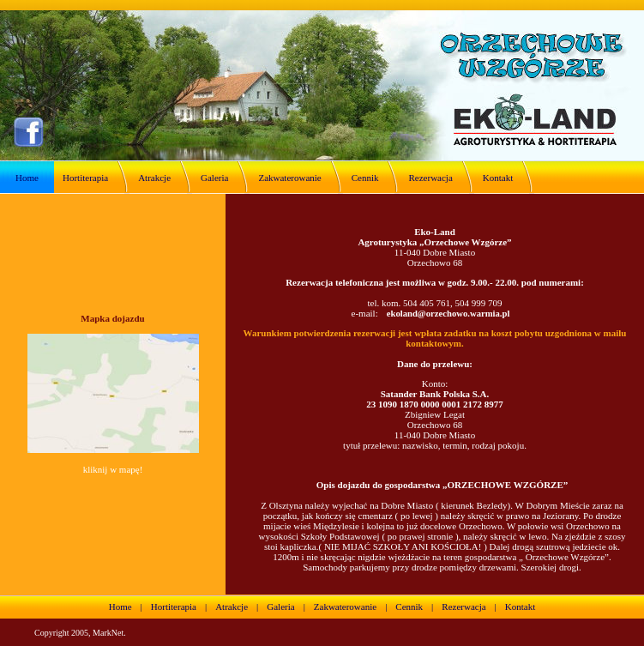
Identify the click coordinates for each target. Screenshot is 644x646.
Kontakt (498, 178)
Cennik (365, 178)
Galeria (214, 178)
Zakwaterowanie (289, 178)
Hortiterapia (85, 178)
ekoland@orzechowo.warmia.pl (448, 314)
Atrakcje (154, 178)
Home (27, 178)
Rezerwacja (430, 178)
